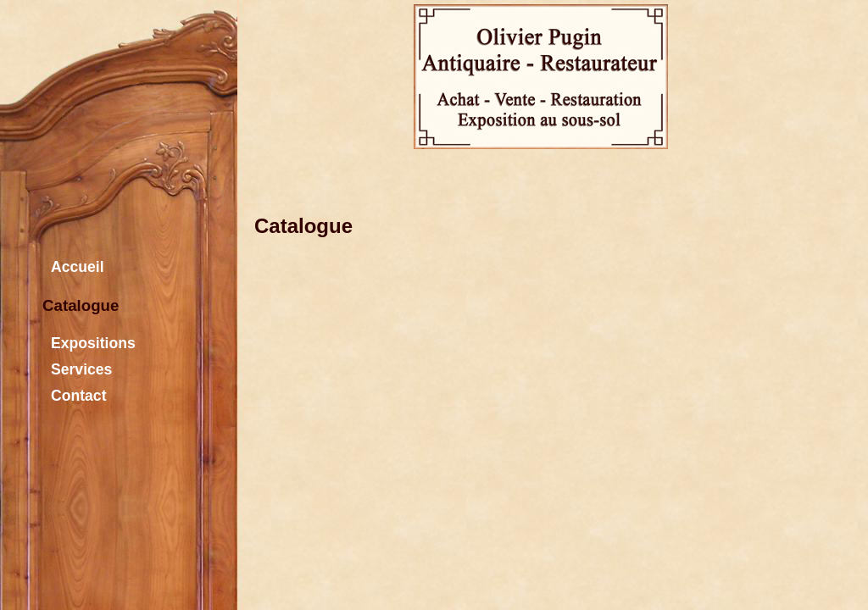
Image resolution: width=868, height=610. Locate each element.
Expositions (89, 341)
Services (77, 367)
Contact (75, 394)
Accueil (73, 265)
